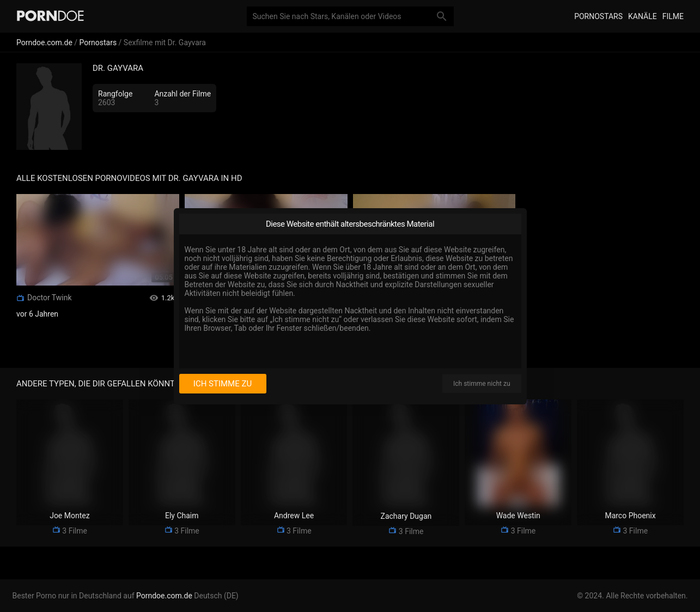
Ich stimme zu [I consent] (223, 384)
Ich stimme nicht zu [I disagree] (482, 384)
